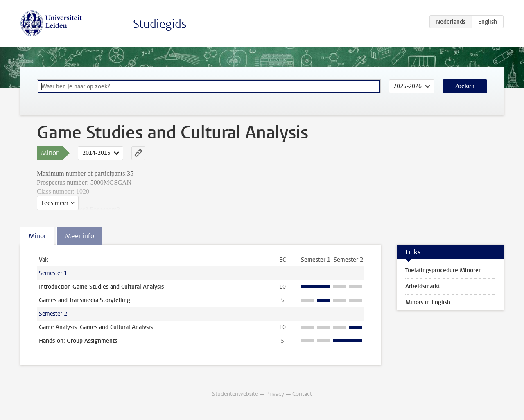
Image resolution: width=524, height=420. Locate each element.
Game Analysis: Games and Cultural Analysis (96, 327)
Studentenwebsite (235, 394)
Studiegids (160, 24)
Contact (302, 394)
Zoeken (465, 86)
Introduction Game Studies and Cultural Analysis (101, 287)
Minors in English (428, 302)
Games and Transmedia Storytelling (85, 300)
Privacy (275, 394)
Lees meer (55, 203)
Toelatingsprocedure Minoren (444, 270)
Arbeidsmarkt (423, 286)
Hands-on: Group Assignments (78, 341)
